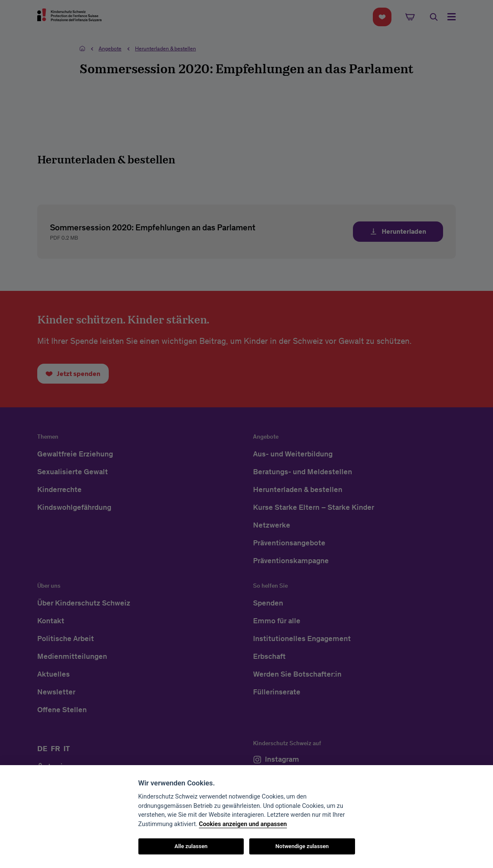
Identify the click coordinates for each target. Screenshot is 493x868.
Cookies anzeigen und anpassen (243, 824)
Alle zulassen (191, 846)
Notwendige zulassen (302, 846)
